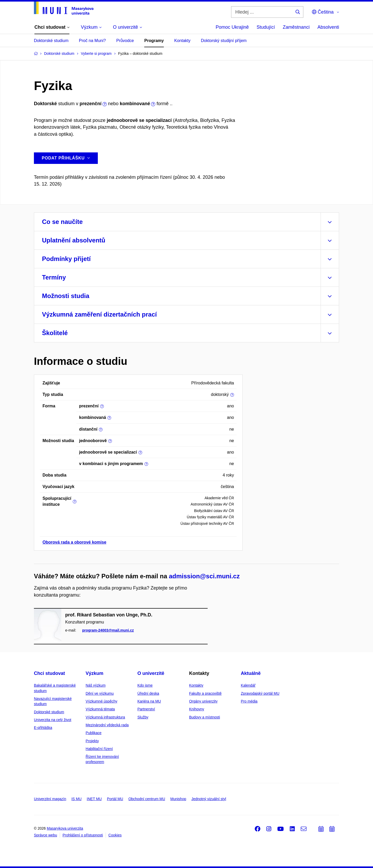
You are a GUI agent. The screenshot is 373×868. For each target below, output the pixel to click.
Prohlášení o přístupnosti (83, 835)
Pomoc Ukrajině (232, 27)
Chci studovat (49, 673)
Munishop (178, 799)
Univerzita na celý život (53, 720)
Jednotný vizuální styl (209, 799)
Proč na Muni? (92, 41)
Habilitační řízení (99, 749)
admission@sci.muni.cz (204, 576)
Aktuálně (251, 673)
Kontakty (182, 41)
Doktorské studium (51, 41)
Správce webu (46, 835)
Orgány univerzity (203, 701)
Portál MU (115, 799)
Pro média (249, 701)
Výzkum (94, 673)
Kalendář (248, 685)
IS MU (77, 799)
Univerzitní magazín (50, 799)
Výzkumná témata (100, 709)
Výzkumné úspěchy (101, 701)
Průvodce (125, 41)
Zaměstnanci (296, 27)
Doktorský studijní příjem (224, 41)
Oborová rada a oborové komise (74, 542)
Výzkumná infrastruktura (105, 717)
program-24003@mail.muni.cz (108, 631)
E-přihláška (43, 728)
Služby (143, 717)
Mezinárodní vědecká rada (107, 725)
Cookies (115, 835)
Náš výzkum (95, 685)
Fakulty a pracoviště (205, 693)
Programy (154, 41)
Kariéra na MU (149, 701)
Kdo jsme (145, 685)
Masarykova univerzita (65, 828)
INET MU (94, 799)
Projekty (92, 741)
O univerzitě (151, 673)
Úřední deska (148, 693)
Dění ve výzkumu (100, 693)
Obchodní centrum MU (147, 799)
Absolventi (328, 27)
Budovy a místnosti (204, 717)
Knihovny (197, 709)
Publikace (94, 733)
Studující (266, 27)
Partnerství (146, 709)
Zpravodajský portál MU (260, 693)
